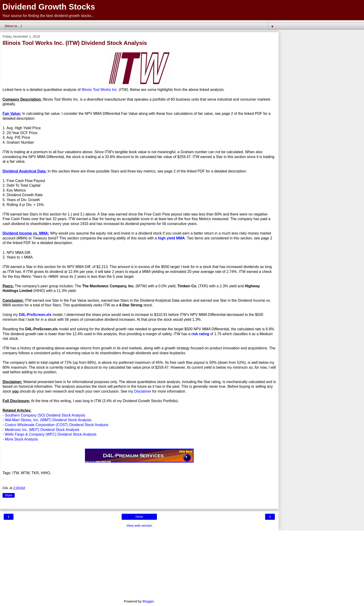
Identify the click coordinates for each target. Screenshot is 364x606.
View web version (139, 526)
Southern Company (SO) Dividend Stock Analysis (45, 415)
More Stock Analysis (21, 439)
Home (139, 517)
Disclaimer (143, 391)
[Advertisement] (139, 563)
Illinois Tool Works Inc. (100, 90)
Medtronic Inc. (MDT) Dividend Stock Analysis (42, 430)
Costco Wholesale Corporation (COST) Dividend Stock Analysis (57, 425)
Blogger (148, 601)
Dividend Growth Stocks (49, 7)
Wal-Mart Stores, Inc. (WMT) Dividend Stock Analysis (48, 420)
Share (9, 495)
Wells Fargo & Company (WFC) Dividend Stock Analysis (51, 434)
